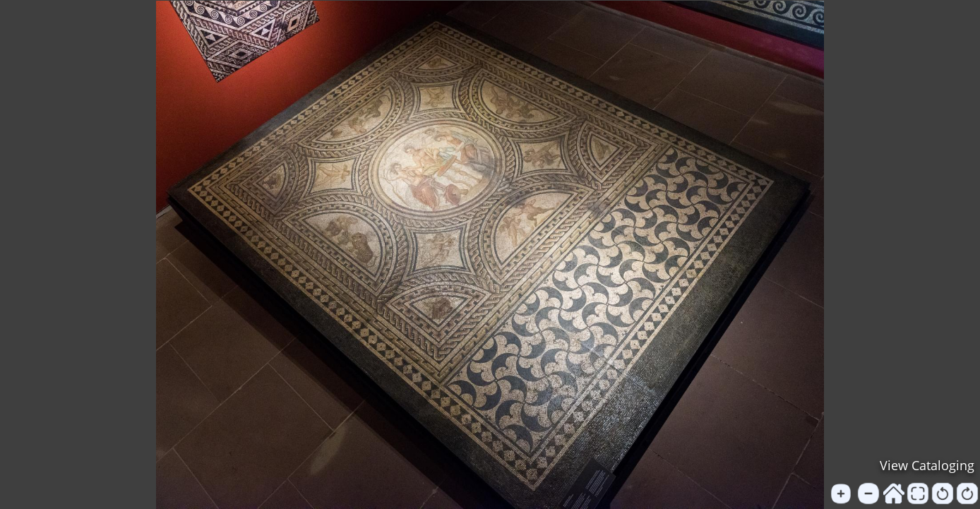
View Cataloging (927, 465)
